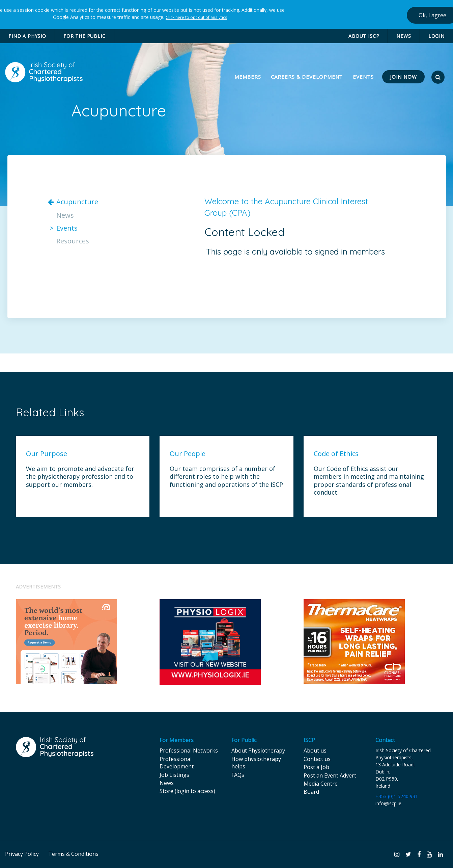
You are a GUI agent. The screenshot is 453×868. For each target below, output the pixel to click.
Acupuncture (77, 202)
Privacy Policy (22, 854)
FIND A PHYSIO (27, 36)
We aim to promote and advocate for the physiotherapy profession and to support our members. (80, 477)
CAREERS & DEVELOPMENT (307, 77)
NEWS (404, 36)
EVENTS (363, 77)
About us (315, 751)
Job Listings (174, 775)
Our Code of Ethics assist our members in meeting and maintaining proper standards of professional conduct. (369, 481)
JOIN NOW (403, 77)
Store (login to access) (187, 791)
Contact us (317, 759)
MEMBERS (248, 76)
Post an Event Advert (330, 775)
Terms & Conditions (73, 854)
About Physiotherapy (258, 751)
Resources (73, 241)
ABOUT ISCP (364, 36)
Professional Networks (189, 751)
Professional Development (177, 763)
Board (311, 792)
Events (67, 228)
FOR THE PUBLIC (84, 36)
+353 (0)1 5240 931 (397, 796)
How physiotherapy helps (256, 763)
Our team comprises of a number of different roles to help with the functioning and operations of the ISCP (226, 477)
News (65, 215)
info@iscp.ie (388, 803)
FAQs (238, 775)
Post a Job (316, 767)
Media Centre (321, 784)
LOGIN (436, 36)
